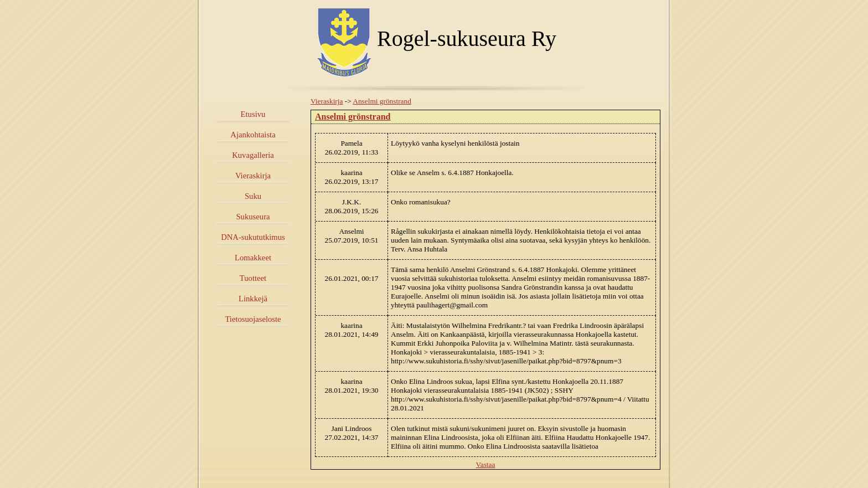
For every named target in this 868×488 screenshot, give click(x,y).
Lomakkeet (253, 258)
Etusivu (253, 114)
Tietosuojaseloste (253, 319)
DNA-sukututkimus (253, 237)
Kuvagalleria (253, 155)
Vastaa (486, 464)
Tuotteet (253, 278)
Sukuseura (253, 217)
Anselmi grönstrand (382, 101)
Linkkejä (253, 299)
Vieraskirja (253, 176)
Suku (253, 196)
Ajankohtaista (253, 135)
